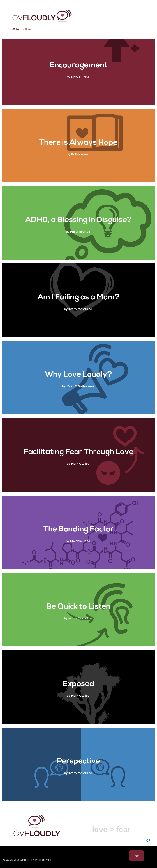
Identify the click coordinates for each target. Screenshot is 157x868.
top (137, 856)
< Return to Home (22, 29)
